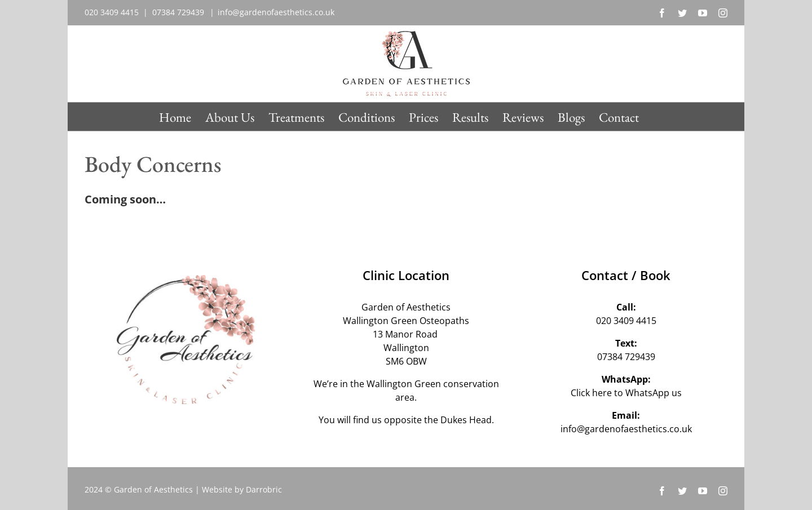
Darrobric (264, 489)
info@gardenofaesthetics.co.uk (276, 12)
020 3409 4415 (626, 321)
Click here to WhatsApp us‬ (626, 393)
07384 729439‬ (626, 357)
